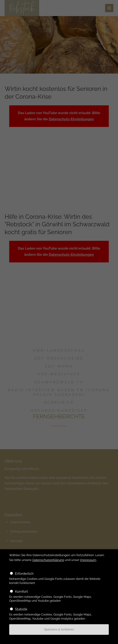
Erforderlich (24, 574)
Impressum (88, 560)
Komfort (21, 592)
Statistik (21, 609)
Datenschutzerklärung (48, 560)
